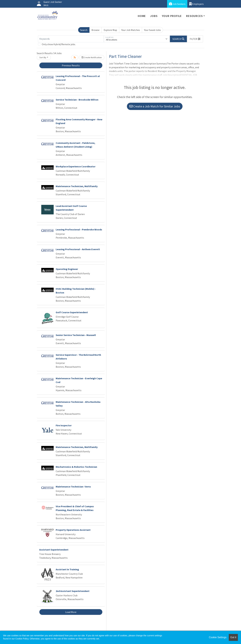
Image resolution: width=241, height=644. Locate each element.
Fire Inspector (64, 425)
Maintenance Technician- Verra (73, 487)
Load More (71, 612)
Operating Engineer (67, 269)
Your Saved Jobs (152, 30)
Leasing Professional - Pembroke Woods (79, 229)
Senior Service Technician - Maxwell (76, 335)
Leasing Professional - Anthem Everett (78, 249)
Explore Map (110, 30)
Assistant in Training (67, 569)
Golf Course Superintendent (72, 312)
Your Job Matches (131, 30)
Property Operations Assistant (73, 530)
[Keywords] (71, 39)
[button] (195, 39)
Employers (196, 4)
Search (84, 30)
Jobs (154, 16)
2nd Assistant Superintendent (73, 591)
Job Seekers (177, 4)
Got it (233, 637)
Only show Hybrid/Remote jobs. (59, 44)
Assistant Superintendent (54, 550)
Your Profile (172, 16)
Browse (95, 30)
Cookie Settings (218, 637)
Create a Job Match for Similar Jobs (155, 106)
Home (142, 16)
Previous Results (71, 65)
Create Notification (92, 57)
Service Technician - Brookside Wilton (77, 100)
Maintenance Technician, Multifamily (77, 186)
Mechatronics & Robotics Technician (76, 467)
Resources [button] (194, 16)
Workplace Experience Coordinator (76, 166)
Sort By (43, 57)
